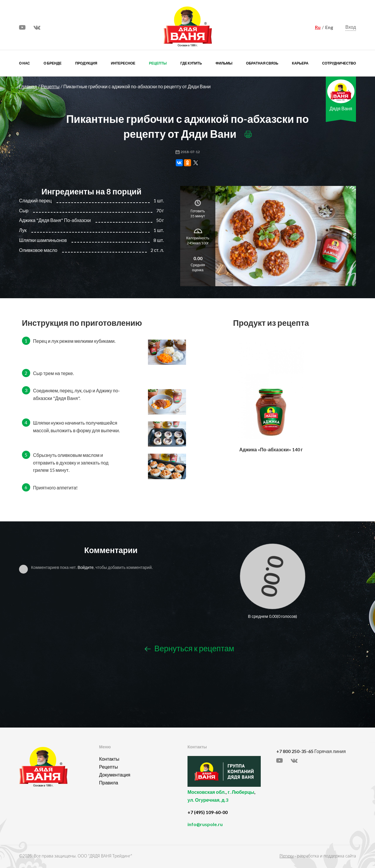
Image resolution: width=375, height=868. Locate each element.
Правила (109, 783)
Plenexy (287, 856)
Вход (351, 27)
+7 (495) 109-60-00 (208, 812)
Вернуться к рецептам (189, 648)
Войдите (86, 567)
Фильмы (224, 63)
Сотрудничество (339, 63)
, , (230, 799)
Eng (329, 27)
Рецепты (158, 63)
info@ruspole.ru (205, 824)
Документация (115, 775)
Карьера (300, 63)
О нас (24, 63)
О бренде (53, 63)
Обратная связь (262, 63)
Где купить (191, 63)
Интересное (123, 63)
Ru (318, 27)
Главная (28, 86)
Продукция (86, 63)
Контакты (109, 759)
